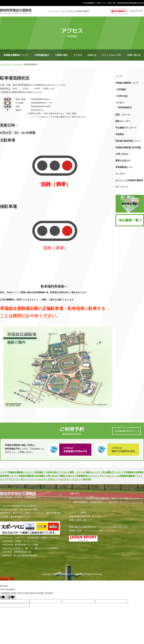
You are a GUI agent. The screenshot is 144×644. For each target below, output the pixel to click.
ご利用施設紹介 (41, 55)
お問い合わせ (134, 55)
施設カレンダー (123, 121)
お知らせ (92, 55)
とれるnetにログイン (125, 431)
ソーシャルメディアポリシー (44, 479)
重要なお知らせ (123, 161)
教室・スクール (123, 115)
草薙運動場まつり (124, 167)
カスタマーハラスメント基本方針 (76, 479)
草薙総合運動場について (16, 55)
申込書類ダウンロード (126, 128)
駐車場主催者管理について (128, 141)
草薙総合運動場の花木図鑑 (128, 147)
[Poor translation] (11, 597)
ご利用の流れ (61, 55)
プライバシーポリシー (19, 479)
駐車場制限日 (120, 11)
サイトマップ (136, 11)
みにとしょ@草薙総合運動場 (129, 180)
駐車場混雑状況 (125, 107)
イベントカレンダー (112, 55)
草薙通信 (120, 134)
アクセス (78, 55)
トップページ (6, 64)
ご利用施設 (121, 89)
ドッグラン (121, 174)
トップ (119, 76)
